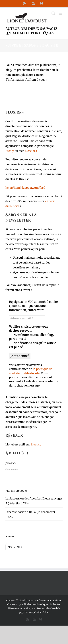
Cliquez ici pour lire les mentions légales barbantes (34, 604)
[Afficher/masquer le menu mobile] (61, 13)
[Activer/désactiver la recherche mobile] (53, 13)
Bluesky (36, 444)
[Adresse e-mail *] (27, 318)
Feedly (10, 151)
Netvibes (31, 151)
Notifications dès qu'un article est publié (33, 345)
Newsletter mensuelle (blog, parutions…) (31, 337)
